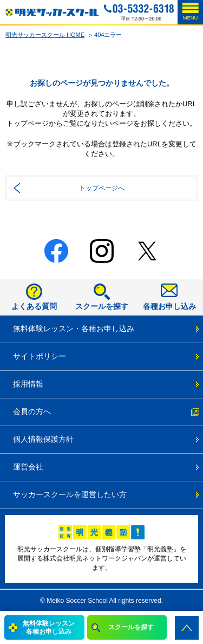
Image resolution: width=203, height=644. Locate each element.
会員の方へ (32, 411)
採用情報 (28, 384)
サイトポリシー (40, 356)
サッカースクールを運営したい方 (70, 494)
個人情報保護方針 (43, 439)
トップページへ (102, 188)
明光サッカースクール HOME (45, 35)
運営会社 (28, 467)
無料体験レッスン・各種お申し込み (74, 329)
